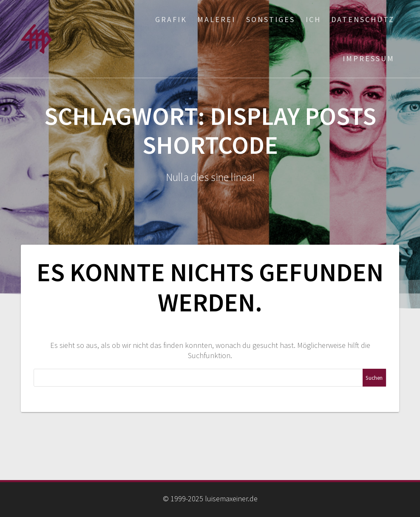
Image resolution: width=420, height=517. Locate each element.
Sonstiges (271, 19)
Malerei (216, 19)
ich (313, 19)
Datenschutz (363, 19)
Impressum (369, 58)
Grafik (171, 19)
